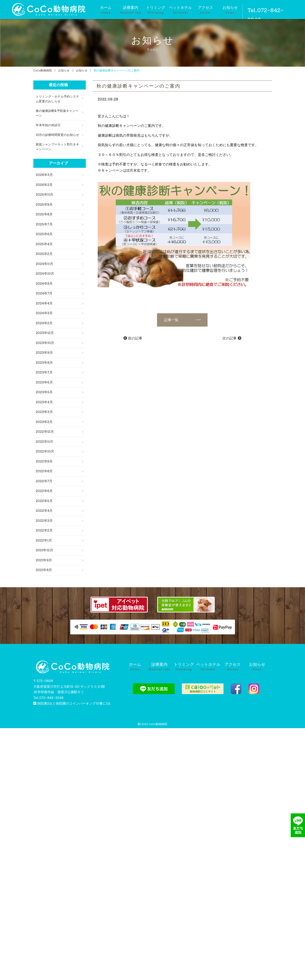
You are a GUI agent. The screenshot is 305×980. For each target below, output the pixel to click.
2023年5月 (44, 392)
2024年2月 (44, 323)
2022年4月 (44, 511)
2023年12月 (45, 333)
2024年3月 (44, 313)
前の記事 (133, 338)
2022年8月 (44, 471)
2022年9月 (44, 461)
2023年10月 (45, 343)
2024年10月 (45, 274)
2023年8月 (44, 363)
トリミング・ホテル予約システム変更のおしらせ (57, 99)
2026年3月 (44, 175)
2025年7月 (44, 224)
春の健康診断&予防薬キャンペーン (57, 113)
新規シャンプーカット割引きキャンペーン (57, 147)
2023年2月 (44, 422)
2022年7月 (44, 481)
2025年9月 (44, 205)
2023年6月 (44, 382)
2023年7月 (44, 372)
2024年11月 (44, 264)
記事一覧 (179, 320)
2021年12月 (44, 550)
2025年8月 (44, 214)
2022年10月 (45, 451)
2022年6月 (44, 491)
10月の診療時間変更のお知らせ (57, 135)
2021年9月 (44, 560)
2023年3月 (44, 412)
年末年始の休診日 (48, 125)
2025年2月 (44, 254)
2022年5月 (44, 501)
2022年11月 (44, 442)
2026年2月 (44, 185)
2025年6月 (44, 234)
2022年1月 (44, 540)
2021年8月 (44, 570)
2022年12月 (45, 432)
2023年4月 (44, 402)
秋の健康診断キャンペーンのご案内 (138, 86)
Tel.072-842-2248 (266, 15)
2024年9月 (44, 284)
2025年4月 (44, 244)
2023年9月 (44, 353)
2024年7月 (44, 293)
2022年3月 (44, 521)
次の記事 (232, 338)
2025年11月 (44, 195)
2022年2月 (44, 530)
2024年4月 (44, 303)
